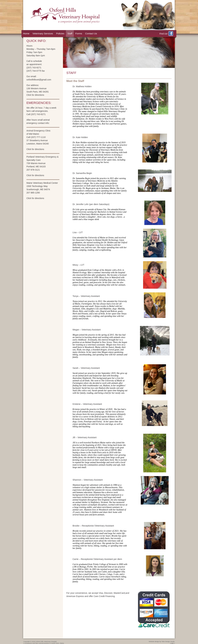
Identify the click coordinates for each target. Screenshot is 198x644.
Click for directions (35, 95)
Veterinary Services (43, 33)
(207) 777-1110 (38, 137)
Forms (79, 33)
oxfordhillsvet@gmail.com (39, 80)
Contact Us (91, 33)
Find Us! (166, 34)
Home (26, 33)
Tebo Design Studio (168, 641)
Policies (60, 33)
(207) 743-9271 (34, 68)
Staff (70, 33)
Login (172, 643)
